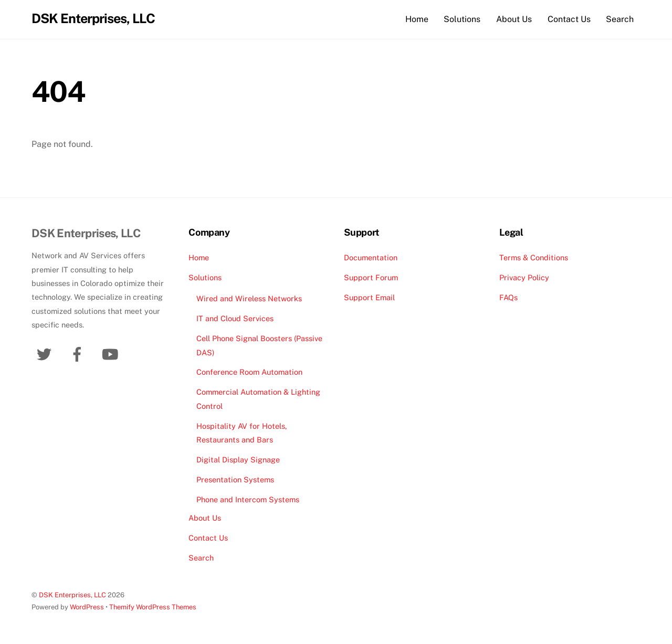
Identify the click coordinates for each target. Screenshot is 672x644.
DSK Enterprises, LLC (72, 595)
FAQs (508, 297)
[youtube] (112, 353)
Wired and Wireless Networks (249, 299)
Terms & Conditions (534, 257)
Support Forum (371, 277)
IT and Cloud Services (235, 319)
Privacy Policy (524, 277)
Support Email (369, 297)
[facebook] (79, 353)
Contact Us (569, 19)
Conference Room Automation (249, 372)
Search (620, 19)
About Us (514, 19)
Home (417, 19)
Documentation (371, 257)
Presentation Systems (235, 479)
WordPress (87, 608)
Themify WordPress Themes (153, 608)
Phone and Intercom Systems (248, 499)
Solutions (462, 19)
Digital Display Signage (238, 460)
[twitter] (46, 353)
